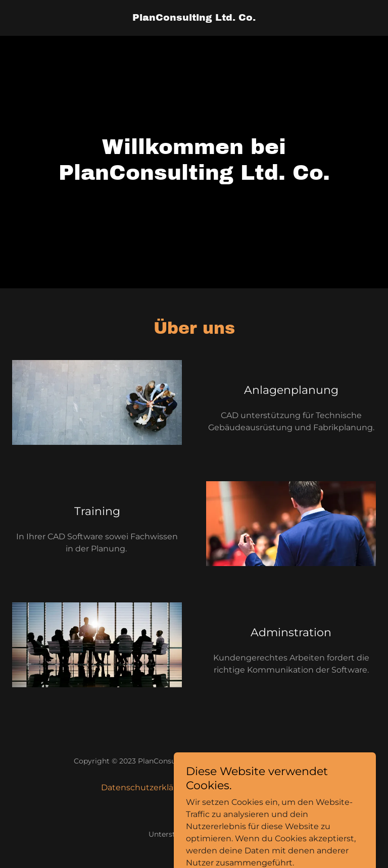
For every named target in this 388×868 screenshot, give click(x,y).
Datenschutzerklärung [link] (147, 787)
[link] (194, 18)
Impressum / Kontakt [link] (244, 787)
